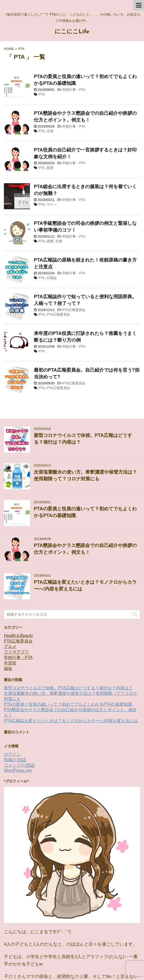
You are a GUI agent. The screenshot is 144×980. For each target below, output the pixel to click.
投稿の (15, 760)
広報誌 (52, 278)
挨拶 (50, 168)
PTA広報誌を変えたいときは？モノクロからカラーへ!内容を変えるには (71, 721)
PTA (42, 94)
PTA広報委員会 (74, 310)
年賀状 (10, 663)
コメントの (19, 765)
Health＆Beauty (18, 636)
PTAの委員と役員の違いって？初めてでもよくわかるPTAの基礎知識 (68, 704)
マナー (52, 204)
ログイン (12, 754)
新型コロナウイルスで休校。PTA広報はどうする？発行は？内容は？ (68, 688)
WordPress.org (18, 770)
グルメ (10, 647)
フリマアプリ (16, 652)
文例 (50, 131)
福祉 (8, 668)
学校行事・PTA (74, 90)
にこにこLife (72, 32)
